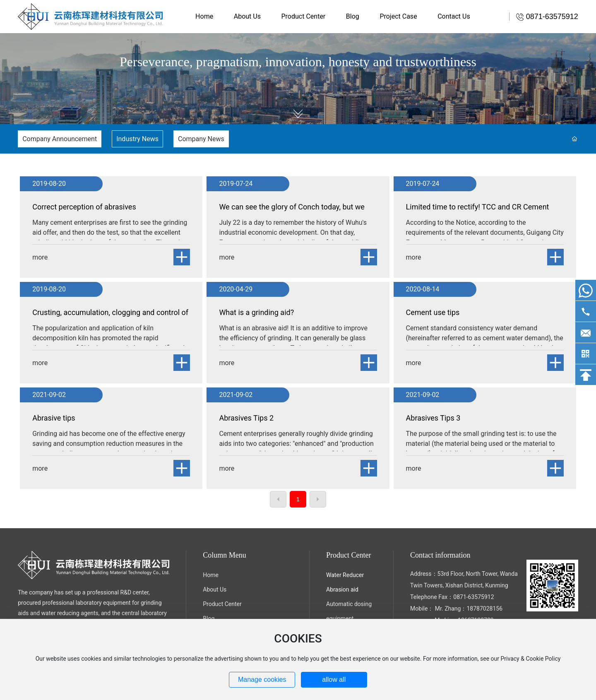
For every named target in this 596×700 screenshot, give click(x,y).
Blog (209, 618)
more (40, 257)
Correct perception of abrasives (84, 207)
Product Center (222, 604)
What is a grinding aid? (256, 312)
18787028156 (484, 609)
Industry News (137, 139)
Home (211, 575)
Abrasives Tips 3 (433, 418)
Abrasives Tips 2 (246, 418)
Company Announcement (60, 139)
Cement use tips (433, 312)
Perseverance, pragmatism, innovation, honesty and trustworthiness (298, 62)
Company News (201, 139)
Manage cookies (262, 680)
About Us (215, 589)
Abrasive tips (54, 418)
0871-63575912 (473, 597)
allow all (334, 680)
